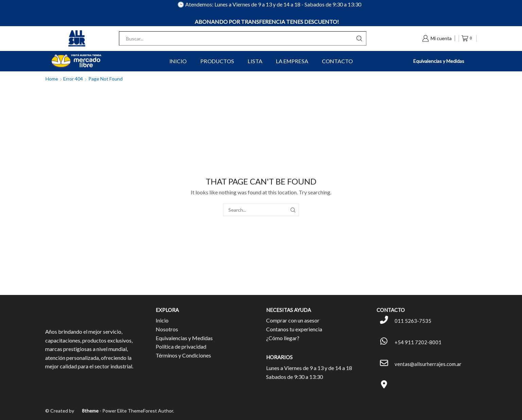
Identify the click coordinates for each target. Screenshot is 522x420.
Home (52, 79)
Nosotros (167, 329)
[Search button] (359, 38)
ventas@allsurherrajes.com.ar (428, 364)
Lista (255, 61)
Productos (217, 61)
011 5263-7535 (413, 321)
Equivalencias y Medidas (439, 61)
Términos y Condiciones (183, 355)
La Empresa (292, 61)
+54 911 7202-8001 (418, 342)
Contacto (337, 61)
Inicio (178, 61)
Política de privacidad (181, 346)
